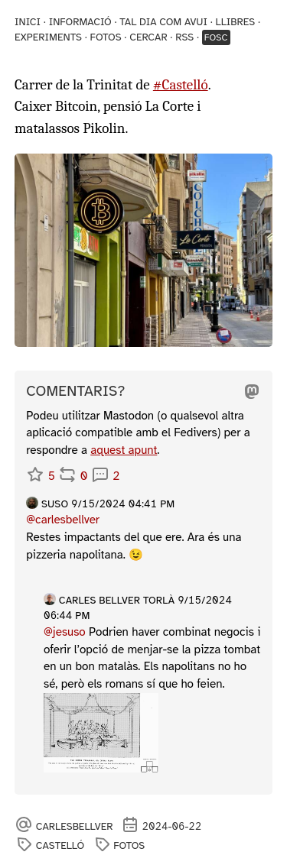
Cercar (148, 37)
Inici (28, 22)
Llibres (235, 22)
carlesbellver (75, 826)
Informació (80, 22)
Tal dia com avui (163, 22)
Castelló (60, 845)
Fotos (106, 37)
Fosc (216, 37)
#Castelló (181, 85)
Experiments (48, 37)
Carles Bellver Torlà (117, 600)
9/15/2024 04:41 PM (123, 504)
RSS (184, 37)
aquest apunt (124, 450)
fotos (129, 845)
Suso (55, 504)
